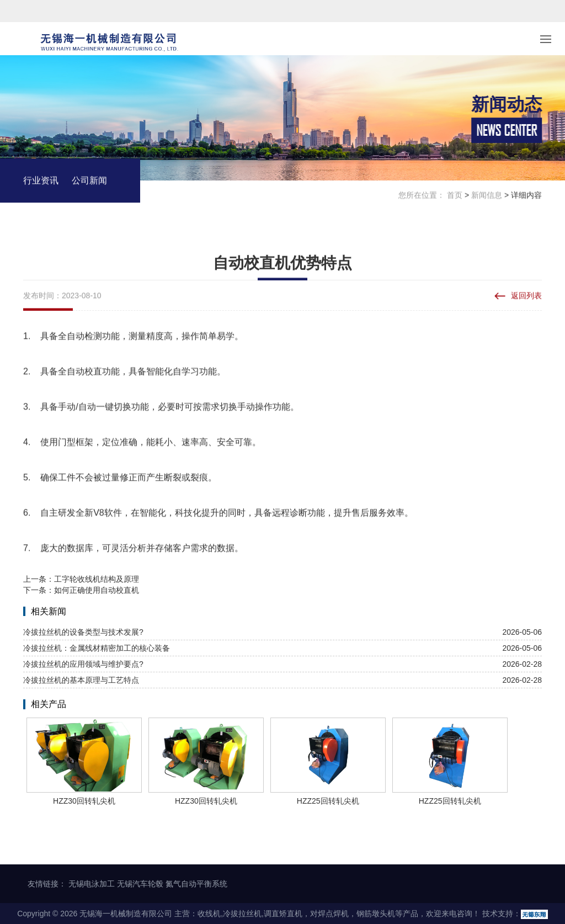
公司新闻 (89, 181)
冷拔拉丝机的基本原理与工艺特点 (81, 680)
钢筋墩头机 (376, 914)
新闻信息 (487, 196)
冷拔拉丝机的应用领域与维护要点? (83, 664)
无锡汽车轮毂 (140, 884)
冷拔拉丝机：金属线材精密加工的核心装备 (97, 648)
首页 (455, 196)
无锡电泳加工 (92, 884)
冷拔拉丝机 (242, 914)
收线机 (209, 914)
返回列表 (526, 296)
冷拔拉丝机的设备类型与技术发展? (83, 632)
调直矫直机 (283, 914)
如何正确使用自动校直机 (97, 590)
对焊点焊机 (329, 914)
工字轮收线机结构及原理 (97, 579)
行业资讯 (41, 181)
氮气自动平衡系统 (196, 884)
